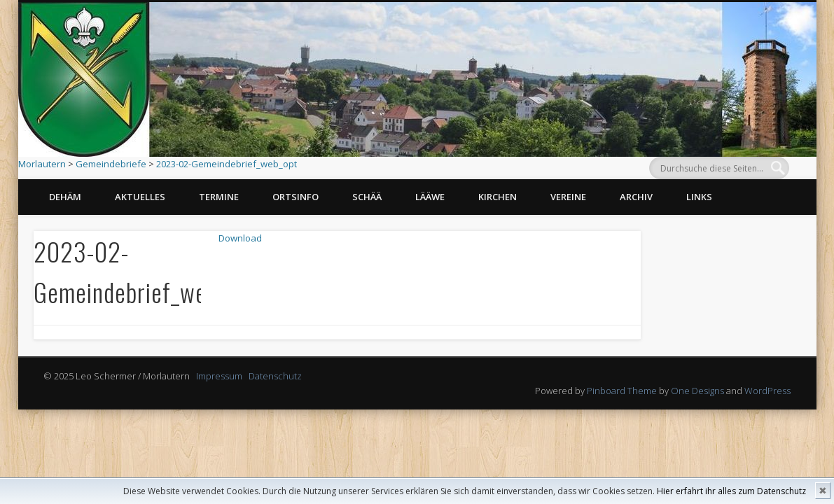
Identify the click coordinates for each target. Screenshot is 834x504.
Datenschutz (275, 376)
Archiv (636, 197)
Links (699, 197)
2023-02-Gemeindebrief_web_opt (227, 164)
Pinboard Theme (622, 391)
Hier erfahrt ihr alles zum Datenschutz (731, 491)
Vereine (568, 197)
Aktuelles (140, 197)
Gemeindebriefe (111, 164)
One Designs (697, 391)
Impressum (219, 376)
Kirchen (498, 197)
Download (243, 239)
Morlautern (42, 164)
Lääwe (430, 197)
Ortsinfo (296, 197)
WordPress (767, 391)
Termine (219, 197)
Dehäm (65, 197)
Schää (367, 197)
